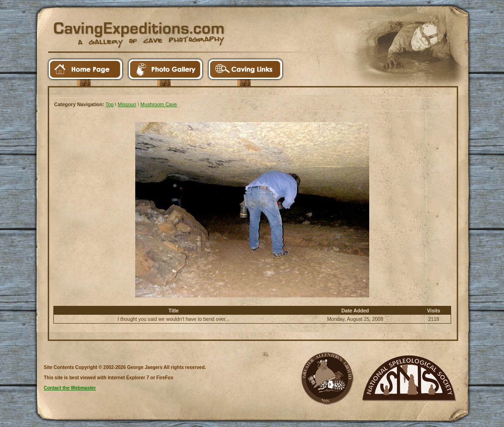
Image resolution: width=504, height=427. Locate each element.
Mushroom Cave (159, 104)
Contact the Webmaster (70, 388)
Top (109, 104)
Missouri (127, 104)
